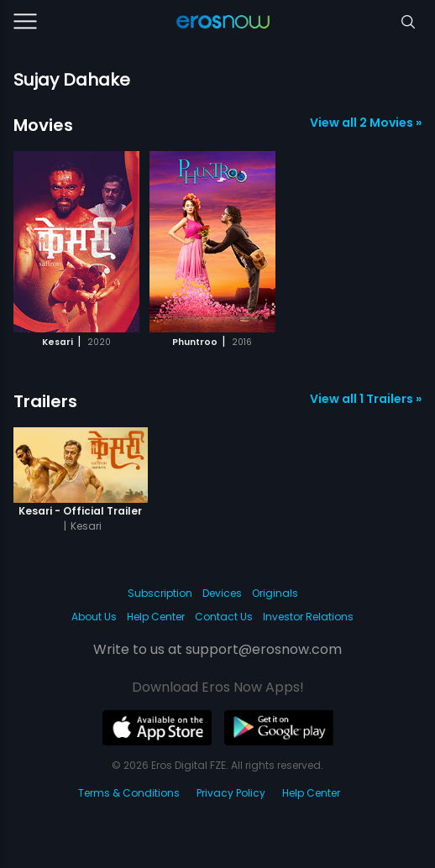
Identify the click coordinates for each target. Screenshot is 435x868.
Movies (43, 125)
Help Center (156, 617)
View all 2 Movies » (366, 123)
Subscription (160, 593)
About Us (94, 617)
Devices (222, 593)
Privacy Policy (231, 793)
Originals (275, 593)
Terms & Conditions (129, 793)
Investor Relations (308, 617)
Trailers (45, 401)
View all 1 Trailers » (366, 399)
